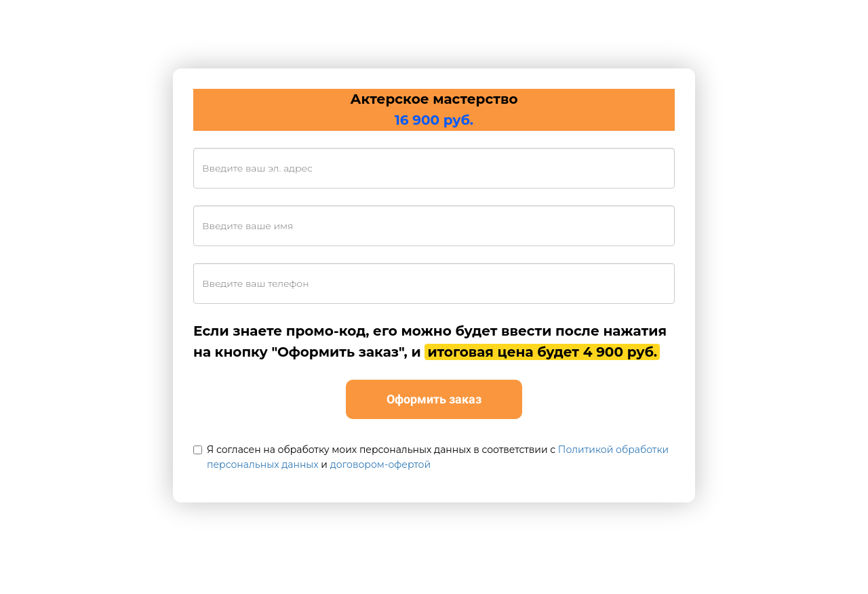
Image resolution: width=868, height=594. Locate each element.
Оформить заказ (434, 399)
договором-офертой (380, 464)
